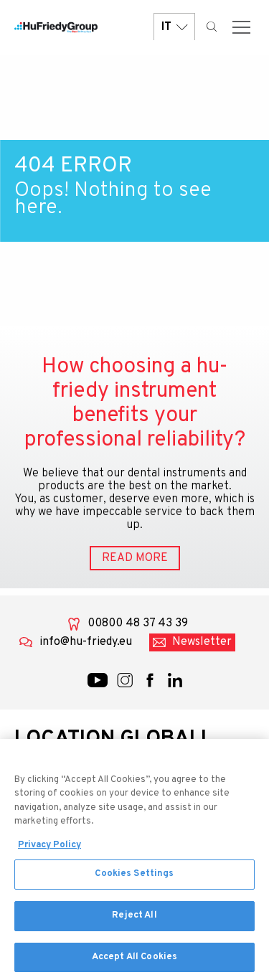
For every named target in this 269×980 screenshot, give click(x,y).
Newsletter (202, 642)
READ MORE (135, 558)
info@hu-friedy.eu (86, 642)
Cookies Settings (134, 879)
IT (174, 27)
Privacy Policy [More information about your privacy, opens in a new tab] (49, 849)
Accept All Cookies (134, 961)
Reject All (134, 920)
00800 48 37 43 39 (138, 623)
